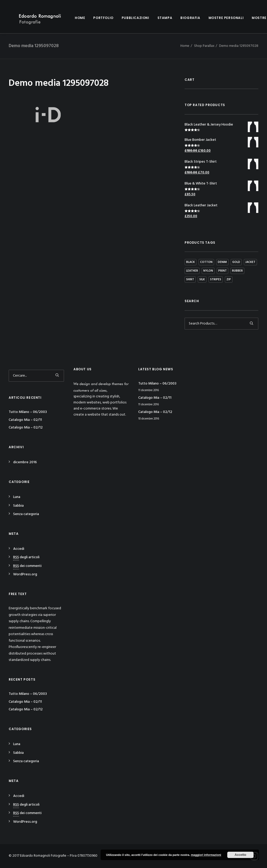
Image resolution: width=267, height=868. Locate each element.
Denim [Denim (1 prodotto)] (222, 262)
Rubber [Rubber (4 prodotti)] (237, 271)
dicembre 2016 (25, 462)
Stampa (157, 18)
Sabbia (18, 506)
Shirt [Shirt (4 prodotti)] (190, 280)
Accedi (19, 549)
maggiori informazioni (206, 855)
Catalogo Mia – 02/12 (26, 428)
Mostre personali (218, 18)
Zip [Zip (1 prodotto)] (229, 280)
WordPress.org (25, 574)
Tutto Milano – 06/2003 (28, 412)
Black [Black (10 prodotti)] (191, 262)
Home (72, 18)
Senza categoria (26, 514)
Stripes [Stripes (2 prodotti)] (216, 280)
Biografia (182, 18)
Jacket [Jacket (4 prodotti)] (250, 262)
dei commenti (27, 566)
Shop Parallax (204, 46)
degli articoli (26, 557)
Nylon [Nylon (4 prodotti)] (208, 271)
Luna (17, 497)
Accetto (240, 855)
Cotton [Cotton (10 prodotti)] (206, 262)
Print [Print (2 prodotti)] (222, 271)
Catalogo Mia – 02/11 (25, 420)
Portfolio (95, 18)
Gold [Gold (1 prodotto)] (236, 262)
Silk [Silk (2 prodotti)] (202, 280)
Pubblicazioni (128, 18)
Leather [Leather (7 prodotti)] (192, 271)
